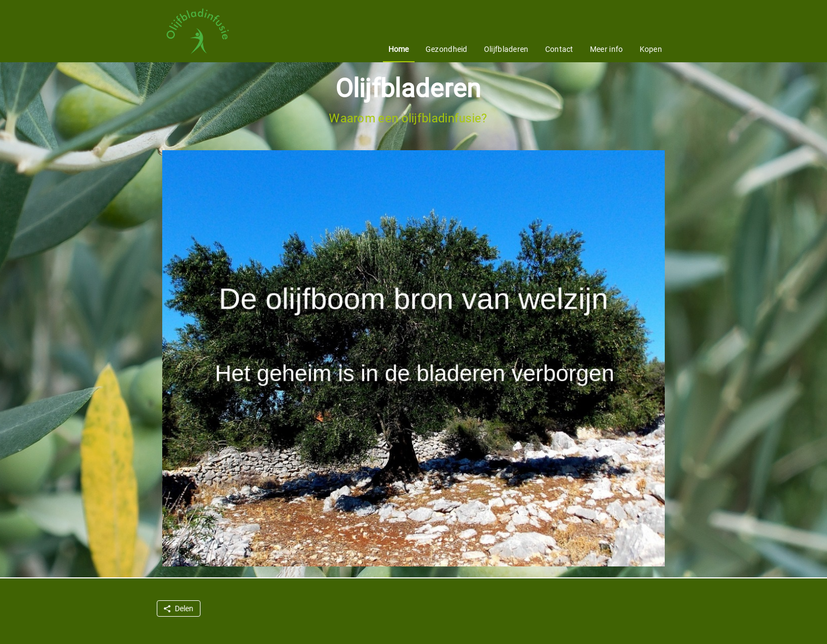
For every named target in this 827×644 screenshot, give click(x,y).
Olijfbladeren (506, 49)
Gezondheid (447, 49)
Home (399, 49)
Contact (559, 49)
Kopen (651, 49)
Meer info (607, 49)
